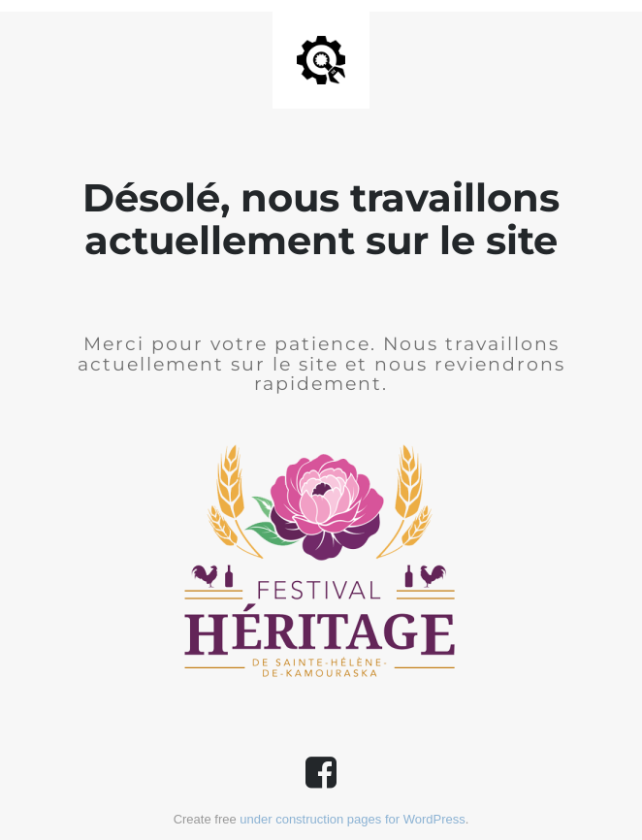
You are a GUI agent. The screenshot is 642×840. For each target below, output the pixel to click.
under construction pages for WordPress (352, 819)
